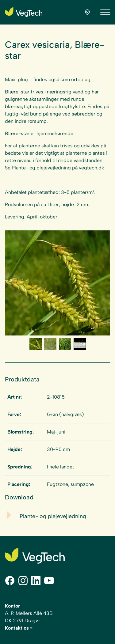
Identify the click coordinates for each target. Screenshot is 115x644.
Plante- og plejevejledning (53, 516)
